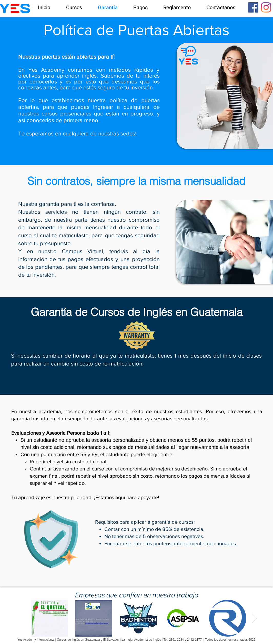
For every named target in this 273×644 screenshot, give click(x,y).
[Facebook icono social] (253, 7)
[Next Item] (255, 618)
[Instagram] (266, 7)
